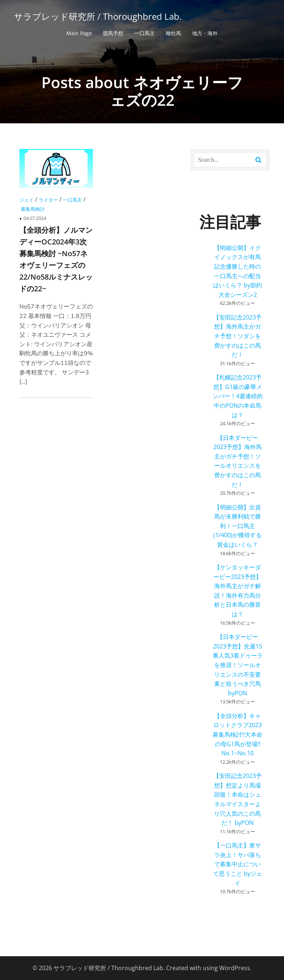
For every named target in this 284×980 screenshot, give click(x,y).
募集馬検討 (33, 209)
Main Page (79, 33)
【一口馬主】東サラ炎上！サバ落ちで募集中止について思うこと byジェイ (238, 864)
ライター (48, 200)
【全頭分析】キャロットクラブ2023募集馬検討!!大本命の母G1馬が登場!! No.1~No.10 (238, 734)
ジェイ (27, 200)
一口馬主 (145, 33)
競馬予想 (113, 33)
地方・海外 (205, 33)
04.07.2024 (35, 218)
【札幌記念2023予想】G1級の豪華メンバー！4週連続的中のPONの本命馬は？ (238, 396)
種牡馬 (173, 33)
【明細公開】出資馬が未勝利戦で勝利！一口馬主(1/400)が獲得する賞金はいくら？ (238, 526)
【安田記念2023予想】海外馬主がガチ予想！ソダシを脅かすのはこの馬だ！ (238, 336)
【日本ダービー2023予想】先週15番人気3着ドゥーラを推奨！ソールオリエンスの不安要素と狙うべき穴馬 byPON (238, 665)
